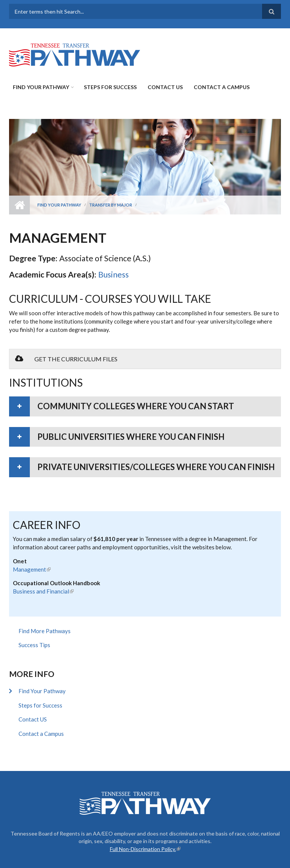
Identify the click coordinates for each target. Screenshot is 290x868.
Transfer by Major (111, 205)
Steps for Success (110, 87)
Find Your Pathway (41, 87)
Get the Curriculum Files (66, 359)
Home (19, 205)
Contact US (165, 87)
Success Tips (34, 645)
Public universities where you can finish (131, 437)
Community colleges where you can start (136, 406)
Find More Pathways (45, 631)
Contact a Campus (222, 87)
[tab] (145, 406)
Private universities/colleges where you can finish (156, 467)
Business (113, 274)
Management (32, 569)
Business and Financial (43, 591)
